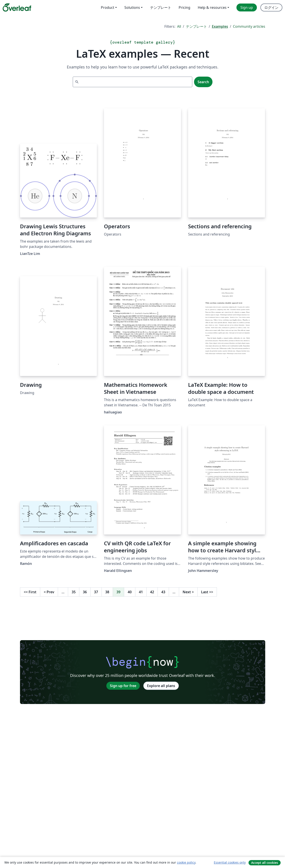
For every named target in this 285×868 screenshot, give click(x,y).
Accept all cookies (265, 863)
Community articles (249, 26)
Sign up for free (123, 686)
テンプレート (196, 26)
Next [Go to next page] (188, 592)
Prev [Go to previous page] (49, 592)
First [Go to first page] (30, 592)
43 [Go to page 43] (163, 592)
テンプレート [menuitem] (161, 7)
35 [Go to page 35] (74, 592)
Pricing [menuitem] (184, 7)
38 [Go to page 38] (107, 592)
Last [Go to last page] (207, 592)
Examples (220, 26)
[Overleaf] (17, 7)
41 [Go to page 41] (141, 592)
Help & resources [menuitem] (212, 7)
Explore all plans (161, 686)
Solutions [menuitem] (132, 7)
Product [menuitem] (108, 7)
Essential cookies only (230, 862)
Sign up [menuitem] (247, 7)
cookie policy (186, 862)
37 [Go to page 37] (96, 592)
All (179, 26)
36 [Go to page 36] (85, 592)
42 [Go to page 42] (152, 592)
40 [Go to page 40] (130, 592)
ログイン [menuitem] (271, 7)
